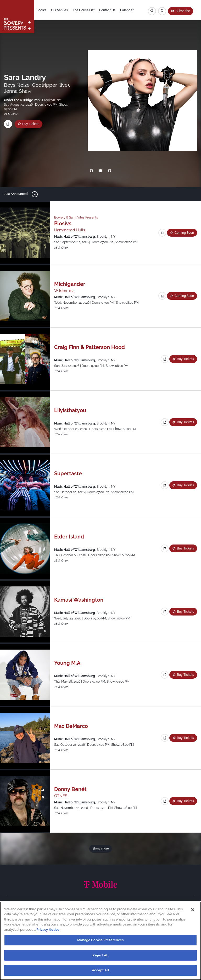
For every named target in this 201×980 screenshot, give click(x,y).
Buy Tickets (185, 359)
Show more (101, 848)
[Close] (193, 910)
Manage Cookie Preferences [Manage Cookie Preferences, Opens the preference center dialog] (100, 940)
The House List (84, 10)
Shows (41, 10)
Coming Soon (184, 233)
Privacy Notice (48, 930)
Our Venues (59, 10)
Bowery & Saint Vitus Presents (76, 217)
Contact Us (107, 10)
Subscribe (183, 11)
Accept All (100, 970)
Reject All (100, 955)
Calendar (127, 10)
